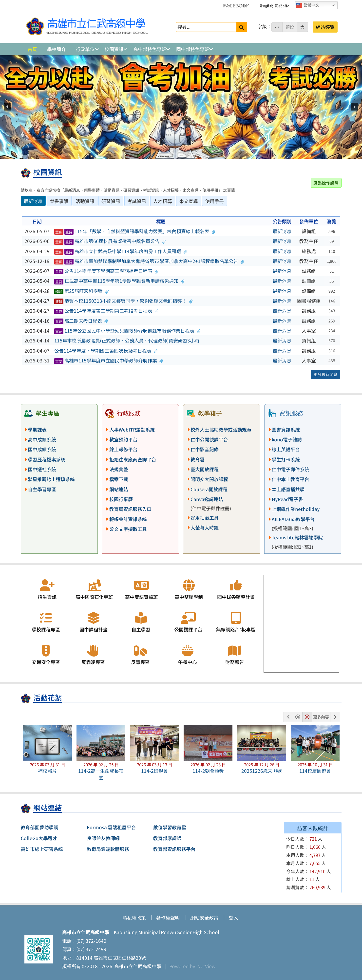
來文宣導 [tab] (189, 201)
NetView (206, 966)
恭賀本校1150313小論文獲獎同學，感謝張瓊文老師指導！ (123, 301)
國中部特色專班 (193, 49)
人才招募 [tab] (163, 201)
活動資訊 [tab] (85, 201)
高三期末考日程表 (81, 321)
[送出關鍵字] (242, 27)
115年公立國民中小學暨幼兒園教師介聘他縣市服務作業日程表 (127, 331)
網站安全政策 (204, 918)
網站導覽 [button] (325, 27)
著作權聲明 (168, 918)
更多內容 (321, 717)
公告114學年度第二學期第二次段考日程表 (106, 311)
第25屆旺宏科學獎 (81, 291)
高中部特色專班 (150, 49)
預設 (290, 27)
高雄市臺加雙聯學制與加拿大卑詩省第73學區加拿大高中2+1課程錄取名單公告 (149, 261)
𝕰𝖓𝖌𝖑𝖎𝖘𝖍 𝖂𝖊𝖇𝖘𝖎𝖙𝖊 (274, 5)
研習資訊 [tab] (111, 201)
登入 (233, 918)
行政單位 (85, 49)
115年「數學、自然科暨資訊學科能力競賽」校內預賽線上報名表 (135, 231)
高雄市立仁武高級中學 (137, 966)
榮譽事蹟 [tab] (59, 201)
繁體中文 (308, 5)
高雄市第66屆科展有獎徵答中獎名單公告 (110, 241)
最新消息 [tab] (33, 201)
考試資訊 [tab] (137, 201)
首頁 (32, 49)
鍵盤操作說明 (326, 183)
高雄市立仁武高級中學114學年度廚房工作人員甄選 (121, 251)
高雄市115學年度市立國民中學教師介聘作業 (109, 360)
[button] (7, 107)
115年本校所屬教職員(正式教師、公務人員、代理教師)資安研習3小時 (127, 340)
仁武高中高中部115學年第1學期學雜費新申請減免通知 (119, 281)
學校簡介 (57, 49)
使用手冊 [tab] (214, 201)
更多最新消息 (325, 374)
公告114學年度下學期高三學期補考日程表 (106, 271)
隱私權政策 (134, 918)
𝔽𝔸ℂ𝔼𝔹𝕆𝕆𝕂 (236, 5)
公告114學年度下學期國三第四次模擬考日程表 (106, 351)
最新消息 (282, 231)
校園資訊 (114, 49)
